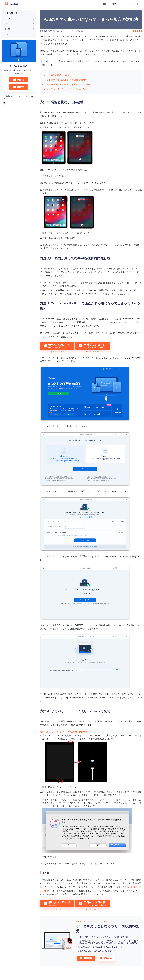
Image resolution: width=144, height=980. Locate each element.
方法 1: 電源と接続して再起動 (58, 75)
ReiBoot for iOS (19, 66)
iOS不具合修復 (79, 31)
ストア (128, 4)
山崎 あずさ (48, 31)
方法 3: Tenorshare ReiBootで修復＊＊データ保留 (67, 84)
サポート (116, 4)
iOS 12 (7, 29)
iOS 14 (7, 19)
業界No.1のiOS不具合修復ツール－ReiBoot (94, 921)
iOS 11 (7, 34)
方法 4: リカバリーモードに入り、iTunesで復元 (66, 89)
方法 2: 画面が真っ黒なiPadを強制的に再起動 (65, 80)
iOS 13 (7, 24)
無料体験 (19, 80)
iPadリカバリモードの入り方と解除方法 (69, 732)
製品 (105, 4)
